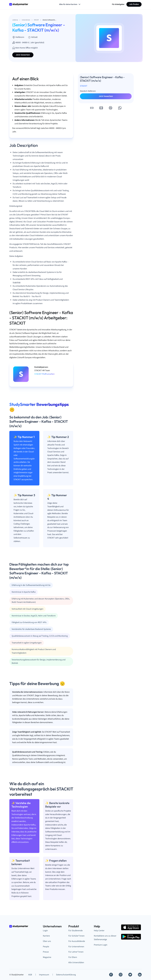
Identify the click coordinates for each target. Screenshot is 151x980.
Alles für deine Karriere (70, 4)
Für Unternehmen (76, 947)
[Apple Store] (131, 927)
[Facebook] (111, 975)
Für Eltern (73, 957)
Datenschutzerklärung (66, 975)
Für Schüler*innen (76, 936)
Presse (46, 952)
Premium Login (101, 945)
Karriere (46, 936)
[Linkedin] (140, 975)
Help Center (99, 931)
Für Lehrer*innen (76, 952)
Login (45, 931)
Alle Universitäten (76, 963)
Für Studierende (75, 931)
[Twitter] (130, 975)
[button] (92, 108)
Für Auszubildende (77, 941)
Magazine (47, 957)
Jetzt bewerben (23, 55)
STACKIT (84, 86)
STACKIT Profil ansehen (44, 374)
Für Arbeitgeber (118, 4)
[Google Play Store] (131, 937)
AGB (30, 975)
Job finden (134, 4)
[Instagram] (121, 975)
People (46, 947)
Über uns (47, 941)
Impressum (44, 975)
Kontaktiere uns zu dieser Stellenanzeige (105, 938)
